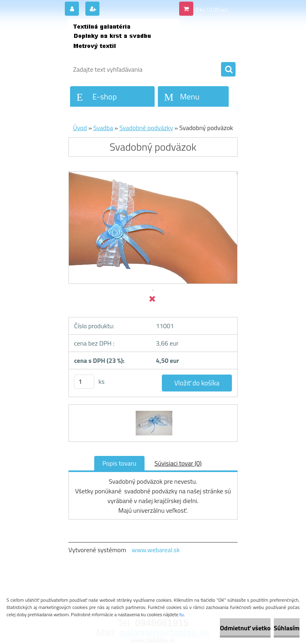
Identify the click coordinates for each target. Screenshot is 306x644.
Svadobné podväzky (146, 128)
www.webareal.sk (156, 550)
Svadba (103, 128)
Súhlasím (287, 628)
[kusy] (84, 382)
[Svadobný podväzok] (153, 412)
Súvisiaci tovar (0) (178, 463)
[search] (228, 70)
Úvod (80, 128)
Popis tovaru (119, 463)
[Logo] (124, 39)
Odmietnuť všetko (245, 628)
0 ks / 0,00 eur (212, 10)
